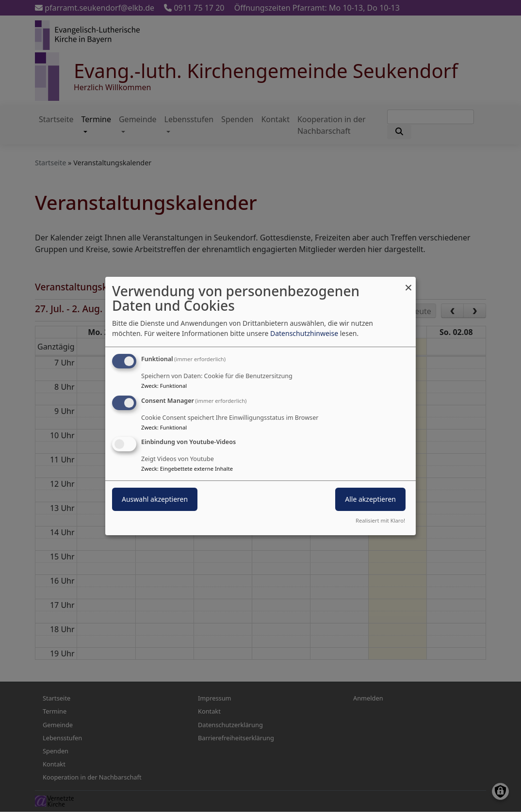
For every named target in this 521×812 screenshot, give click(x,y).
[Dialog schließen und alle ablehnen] (408, 283)
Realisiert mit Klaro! (380, 520)
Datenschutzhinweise (304, 333)
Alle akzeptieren (370, 500)
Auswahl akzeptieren (155, 500)
